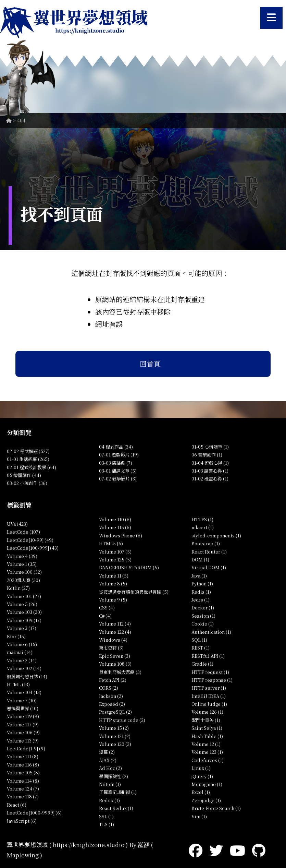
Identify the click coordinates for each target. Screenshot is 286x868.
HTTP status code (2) (122, 720)
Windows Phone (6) (121, 536)
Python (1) (202, 584)
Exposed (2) (112, 704)
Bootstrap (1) (206, 543)
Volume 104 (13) (24, 692)
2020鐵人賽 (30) (23, 580)
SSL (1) (106, 816)
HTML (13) (18, 684)
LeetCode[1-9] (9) (26, 748)
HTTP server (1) (209, 688)
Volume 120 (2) (115, 744)
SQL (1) (199, 640)
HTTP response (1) (212, 680)
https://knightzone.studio (89, 845)
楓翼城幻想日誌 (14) (27, 676)
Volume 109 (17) (24, 620)
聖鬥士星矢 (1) (206, 720)
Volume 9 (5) (113, 600)
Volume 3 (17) (22, 628)
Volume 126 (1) (207, 712)
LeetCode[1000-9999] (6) (34, 813)
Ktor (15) (16, 636)
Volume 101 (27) (24, 596)
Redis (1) (201, 592)
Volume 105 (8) (23, 772)
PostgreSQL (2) (115, 712)
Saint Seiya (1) (207, 728)
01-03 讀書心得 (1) (210, 471)
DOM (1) (200, 560)
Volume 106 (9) (23, 732)
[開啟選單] (271, 18)
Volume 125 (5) (115, 560)
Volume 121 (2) (115, 736)
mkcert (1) (203, 527)
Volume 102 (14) (24, 668)
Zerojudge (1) (206, 800)
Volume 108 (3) (115, 664)
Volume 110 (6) (115, 519)
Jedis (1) (201, 600)
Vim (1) (199, 816)
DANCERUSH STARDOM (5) (129, 567)
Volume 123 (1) (207, 752)
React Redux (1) (116, 808)
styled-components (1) (216, 536)
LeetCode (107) (23, 532)
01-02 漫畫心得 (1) (210, 479)
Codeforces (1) (208, 760)
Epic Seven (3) (115, 656)
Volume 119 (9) (23, 716)
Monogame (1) (207, 784)
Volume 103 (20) (24, 612)
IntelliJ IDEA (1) (209, 696)
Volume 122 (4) (115, 632)
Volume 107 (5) (115, 552)
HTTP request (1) (210, 672)
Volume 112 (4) (115, 624)
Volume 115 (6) (115, 527)
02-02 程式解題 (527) (28, 451)
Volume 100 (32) (24, 572)
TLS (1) (107, 824)
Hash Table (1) (207, 736)
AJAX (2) (108, 760)
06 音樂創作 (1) (207, 455)
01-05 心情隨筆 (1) (210, 447)
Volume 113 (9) (23, 741)
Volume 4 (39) (22, 556)
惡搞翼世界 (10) (23, 708)
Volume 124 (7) (23, 789)
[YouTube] (238, 850)
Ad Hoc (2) (110, 768)
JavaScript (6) (22, 821)
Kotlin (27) (18, 588)
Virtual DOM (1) (209, 567)
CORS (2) (109, 688)
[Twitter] (216, 850)
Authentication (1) (211, 632)
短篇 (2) (107, 752)
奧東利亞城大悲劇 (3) (120, 672)
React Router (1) (209, 552)
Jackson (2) (111, 696)
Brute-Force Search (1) (216, 808)
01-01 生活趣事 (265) (28, 459)
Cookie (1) (203, 624)
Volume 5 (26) (22, 604)
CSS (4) (107, 608)
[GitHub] (259, 850)
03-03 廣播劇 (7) (116, 463)
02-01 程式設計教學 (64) (32, 467)
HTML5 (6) (111, 543)
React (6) (17, 805)
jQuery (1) (202, 776)
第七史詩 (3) (111, 648)
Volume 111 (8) (23, 756)
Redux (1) (109, 800)
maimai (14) (20, 652)
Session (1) (203, 616)
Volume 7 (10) (22, 700)
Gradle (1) (202, 664)
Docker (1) (203, 608)
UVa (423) (17, 524)
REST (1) (201, 648)
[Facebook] (196, 850)
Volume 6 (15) (22, 644)
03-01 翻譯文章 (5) (118, 471)
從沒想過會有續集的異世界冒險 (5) (134, 592)
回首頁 (150, 364)
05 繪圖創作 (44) (24, 475)
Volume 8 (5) (113, 584)
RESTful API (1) (208, 656)
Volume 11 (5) (114, 576)
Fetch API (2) (113, 680)
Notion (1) (110, 784)
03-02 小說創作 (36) (27, 483)
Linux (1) (201, 768)
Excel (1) (201, 792)
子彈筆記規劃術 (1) (118, 792)
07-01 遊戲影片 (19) (119, 455)
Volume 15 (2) (114, 728)
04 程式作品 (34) (116, 447)
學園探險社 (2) (114, 776)
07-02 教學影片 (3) (118, 479)
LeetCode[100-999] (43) (33, 548)
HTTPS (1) (202, 519)
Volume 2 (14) (22, 660)
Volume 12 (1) (206, 744)
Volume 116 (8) (23, 765)
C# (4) (105, 616)
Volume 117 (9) (23, 724)
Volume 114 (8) (23, 781)
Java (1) (199, 576)
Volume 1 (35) (22, 564)
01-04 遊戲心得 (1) (210, 463)
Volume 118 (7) (23, 796)
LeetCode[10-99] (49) (30, 540)
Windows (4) (113, 640)
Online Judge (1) (209, 704)
